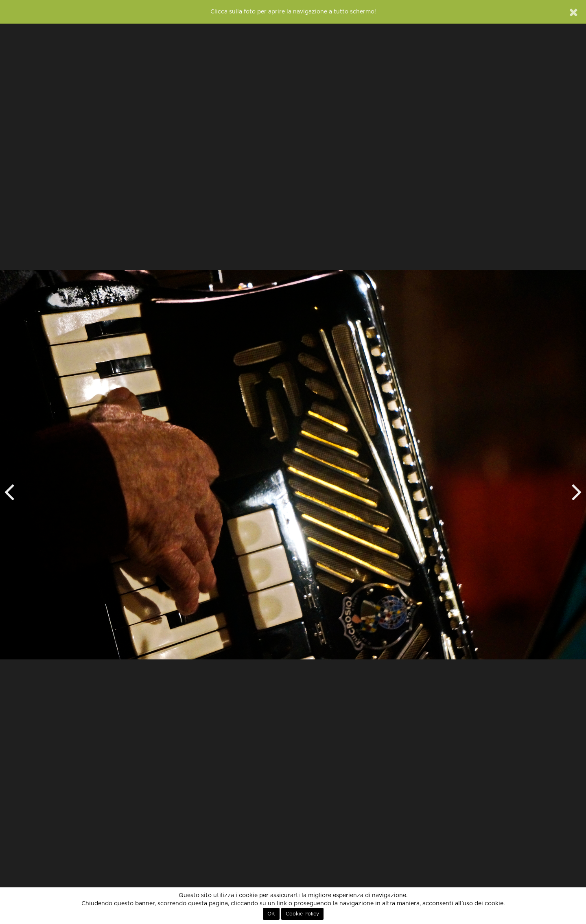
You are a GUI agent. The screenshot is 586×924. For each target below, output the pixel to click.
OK (271, 914)
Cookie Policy (302, 914)
